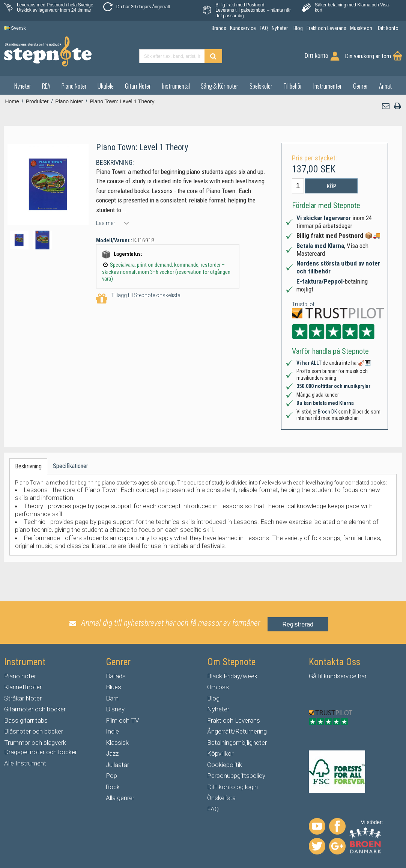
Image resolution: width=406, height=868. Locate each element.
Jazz (112, 753)
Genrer (361, 86)
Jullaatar (117, 765)
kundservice (340, 676)
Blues (114, 687)
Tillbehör (293, 86)
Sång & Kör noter (220, 86)
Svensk (15, 28)
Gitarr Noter (138, 86)
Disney (115, 709)
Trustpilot (303, 304)
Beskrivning (28, 466)
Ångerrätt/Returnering (237, 731)
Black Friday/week (232, 676)
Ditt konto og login (232, 787)
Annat (385, 86)
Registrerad (298, 624)
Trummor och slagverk (35, 743)
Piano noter (20, 676)
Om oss (218, 687)
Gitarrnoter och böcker (35, 709)
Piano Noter (74, 86)
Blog (213, 698)
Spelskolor (261, 86)
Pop (111, 776)
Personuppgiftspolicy (236, 776)
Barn (112, 698)
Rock (113, 787)
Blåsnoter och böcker (34, 731)
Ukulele (106, 86)
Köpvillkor (220, 753)
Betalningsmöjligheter (237, 743)
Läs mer (106, 223)
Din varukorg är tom (368, 56)
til (320, 676)
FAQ (213, 809)
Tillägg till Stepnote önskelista (138, 299)
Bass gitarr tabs (26, 720)
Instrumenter (328, 86)
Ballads (116, 676)
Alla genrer (120, 798)
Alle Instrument (25, 763)
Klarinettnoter (23, 687)
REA (46, 86)
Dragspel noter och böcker (41, 752)
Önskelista (221, 798)
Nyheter (23, 86)
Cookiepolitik (225, 765)
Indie (112, 731)
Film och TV (122, 720)
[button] (386, 106)
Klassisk (117, 743)
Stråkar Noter (23, 698)
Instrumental (176, 86)
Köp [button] (332, 186)
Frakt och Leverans (234, 720)
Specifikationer (71, 466)
